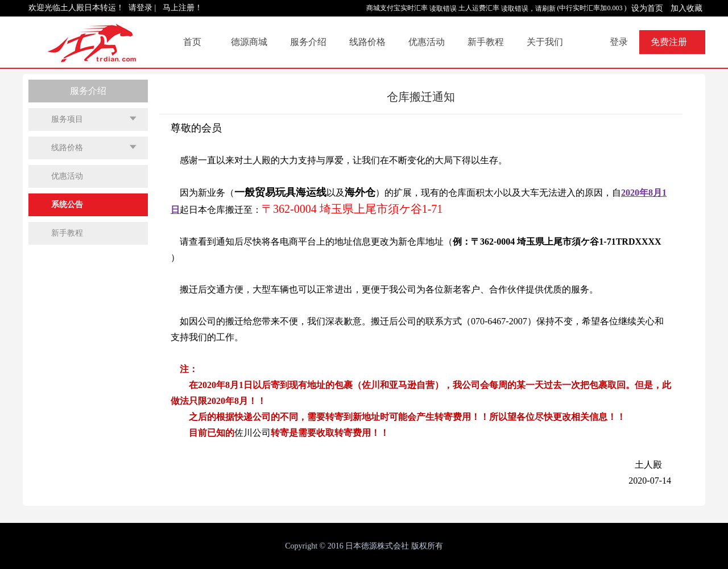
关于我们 (545, 42)
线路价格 (367, 42)
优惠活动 (427, 42)
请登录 (140, 8)
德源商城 (249, 42)
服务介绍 (308, 42)
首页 (192, 42)
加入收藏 (686, 8)
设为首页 (647, 8)
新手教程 (486, 42)
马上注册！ (183, 8)
